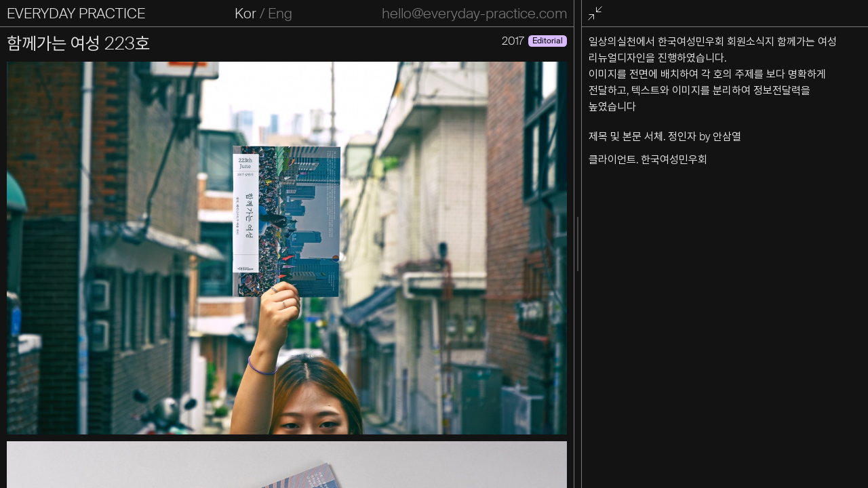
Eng (280, 14)
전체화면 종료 (597, 14)
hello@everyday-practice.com (474, 14)
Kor (245, 14)
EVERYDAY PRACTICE (76, 14)
